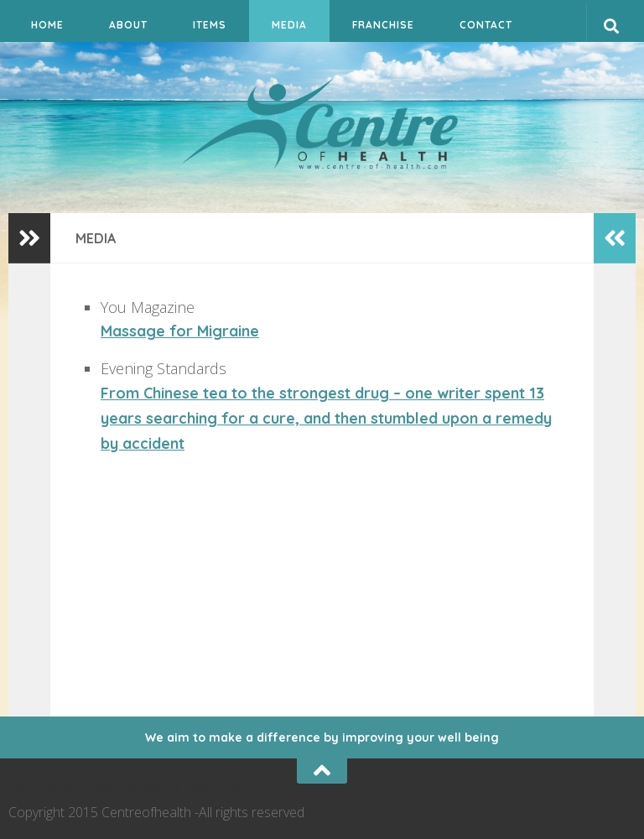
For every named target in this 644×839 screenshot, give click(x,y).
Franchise (383, 25)
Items (210, 25)
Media (289, 25)
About (128, 25)
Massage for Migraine (180, 331)
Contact (486, 25)
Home (47, 25)
